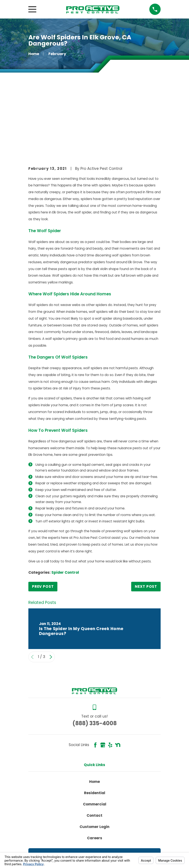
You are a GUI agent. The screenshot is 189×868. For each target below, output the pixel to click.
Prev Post (43, 522)
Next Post (146, 522)
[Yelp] (110, 680)
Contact (94, 751)
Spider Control (65, 508)
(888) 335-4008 (95, 658)
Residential (95, 728)
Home (94, 717)
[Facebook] (95, 680)
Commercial (95, 739)
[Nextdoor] (118, 680)
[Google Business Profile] (103, 680)
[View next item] (51, 592)
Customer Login (94, 762)
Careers (95, 773)
